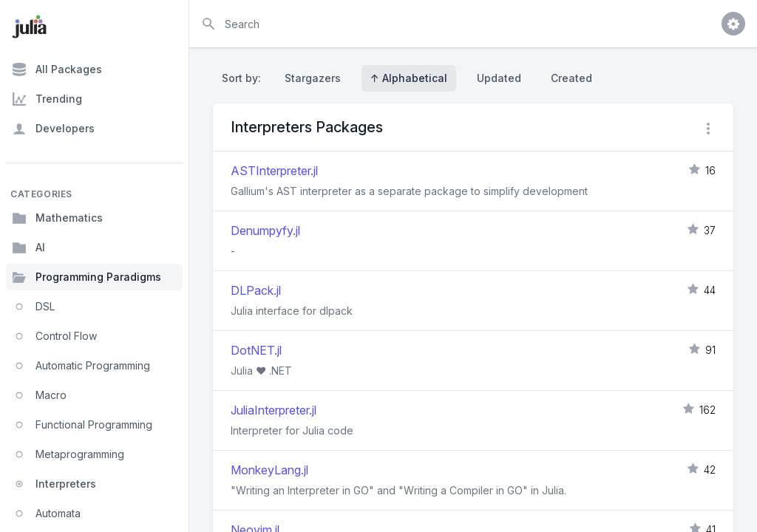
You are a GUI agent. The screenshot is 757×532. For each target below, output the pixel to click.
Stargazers (313, 78)
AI (28, 248)
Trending (47, 99)
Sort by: (244, 78)
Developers (53, 129)
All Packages (57, 69)
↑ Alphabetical (409, 78)
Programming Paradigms (86, 277)
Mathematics (57, 218)
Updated (499, 78)
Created (571, 78)
